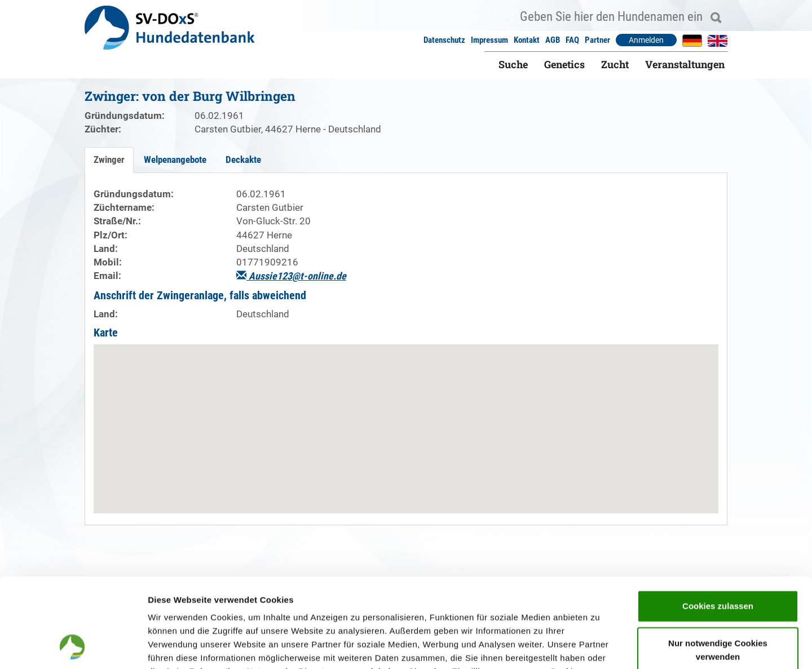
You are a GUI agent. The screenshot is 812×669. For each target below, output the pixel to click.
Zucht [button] (615, 64)
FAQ (572, 40)
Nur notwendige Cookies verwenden (718, 566)
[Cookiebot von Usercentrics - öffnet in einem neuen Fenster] (73, 647)
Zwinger (109, 160)
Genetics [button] (564, 64)
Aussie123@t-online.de (291, 276)
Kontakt (527, 40)
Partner (597, 40)
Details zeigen (600, 647)
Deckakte (243, 160)
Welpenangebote (175, 160)
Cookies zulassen (718, 522)
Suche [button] (513, 64)
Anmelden (646, 40)
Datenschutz (444, 40)
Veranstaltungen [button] (685, 64)
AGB (553, 40)
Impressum (489, 40)
